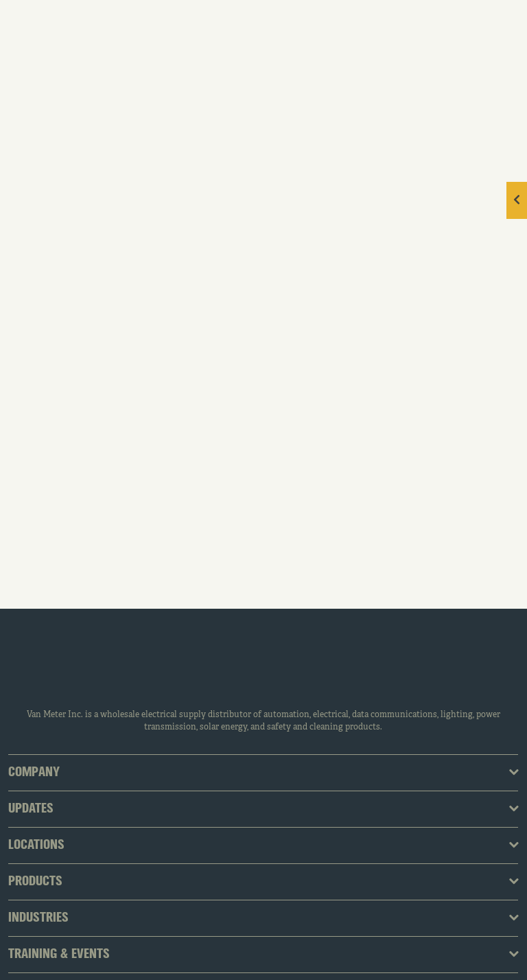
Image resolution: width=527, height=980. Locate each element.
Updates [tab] (31, 809)
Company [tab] (34, 773)
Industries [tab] (38, 918)
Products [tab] (35, 882)
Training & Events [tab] (59, 955)
